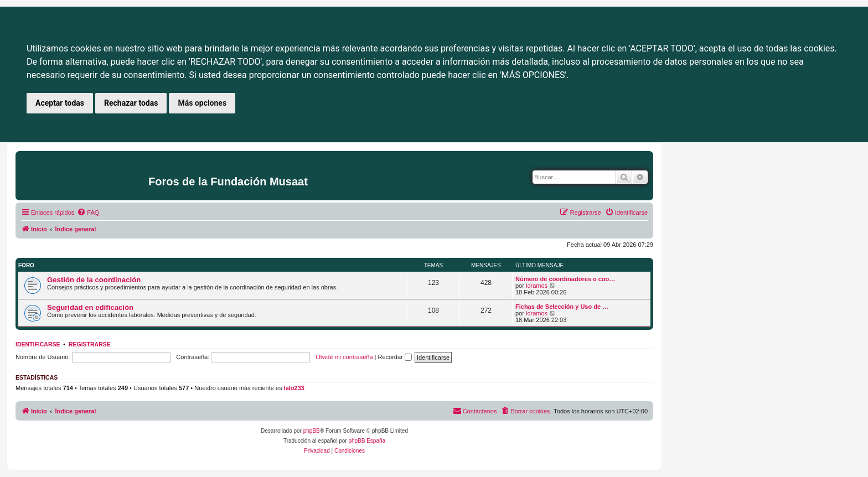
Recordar (395, 357)
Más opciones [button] (202, 103)
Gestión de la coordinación (94, 280)
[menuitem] (88, 212)
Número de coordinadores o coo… (565, 279)
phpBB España (367, 441)
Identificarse (38, 344)
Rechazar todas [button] (131, 103)
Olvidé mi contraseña (344, 357)
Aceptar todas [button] (60, 103)
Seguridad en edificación (90, 307)
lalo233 (294, 388)
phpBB (312, 431)
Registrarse (90, 344)
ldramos (537, 286)
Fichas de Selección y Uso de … (562, 307)
